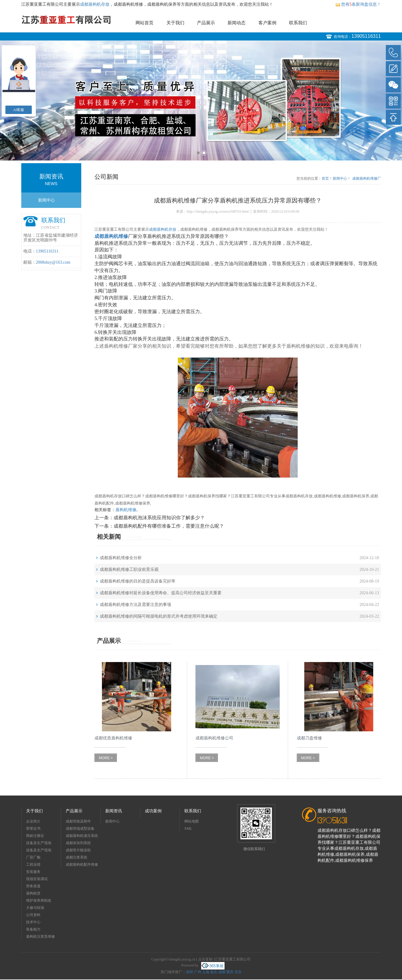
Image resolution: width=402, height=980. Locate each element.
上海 (206, 972)
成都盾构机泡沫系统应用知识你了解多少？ (159, 518)
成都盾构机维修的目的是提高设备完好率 (138, 581)
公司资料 (33, 915)
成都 (222, 972)
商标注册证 (35, 836)
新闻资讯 (114, 811)
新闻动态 (237, 23)
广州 (198, 972)
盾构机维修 (126, 510)
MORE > (106, 758)
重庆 (230, 972)
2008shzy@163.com (53, 262)
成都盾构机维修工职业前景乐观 (129, 569)
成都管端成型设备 (80, 829)
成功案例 (153, 811)
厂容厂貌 (33, 857)
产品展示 (206, 23)
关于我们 (175, 23)
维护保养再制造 (39, 901)
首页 (325, 178)
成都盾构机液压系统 (82, 836)
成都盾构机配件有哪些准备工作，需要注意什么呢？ (169, 526)
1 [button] (198, 153)
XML (188, 829)
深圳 (189, 972)
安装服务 (33, 872)
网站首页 (144, 23)
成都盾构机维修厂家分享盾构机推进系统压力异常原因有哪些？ (367, 179)
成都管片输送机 (78, 850)
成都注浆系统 (76, 857)
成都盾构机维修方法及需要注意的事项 (135, 605)
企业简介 (33, 821)
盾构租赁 (33, 893)
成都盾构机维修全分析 (121, 558)
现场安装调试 (37, 879)
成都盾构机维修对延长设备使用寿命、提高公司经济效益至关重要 (161, 593)
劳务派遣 (33, 886)
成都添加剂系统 (78, 843)
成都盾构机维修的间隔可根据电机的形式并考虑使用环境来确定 (159, 616)
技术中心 (33, 922)
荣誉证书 (33, 829)
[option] (201, 100)
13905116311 (366, 36)
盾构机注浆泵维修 (40, 937)
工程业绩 (33, 865)
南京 (214, 972)
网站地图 (192, 821)
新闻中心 (46, 200)
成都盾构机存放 (95, 4)
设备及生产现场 (39, 843)
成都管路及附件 (78, 821)
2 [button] (204, 153)
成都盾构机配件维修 (82, 865)
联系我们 (298, 23)
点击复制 (205, 959)
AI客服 (19, 110)
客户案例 (267, 23)
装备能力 (33, 929)
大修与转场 (35, 908)
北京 (238, 972)
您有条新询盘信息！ (358, 4)
